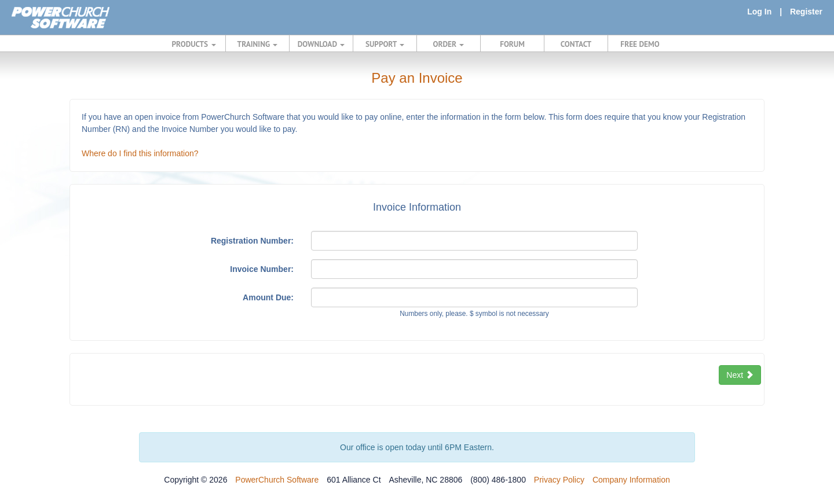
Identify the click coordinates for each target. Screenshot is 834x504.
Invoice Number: (262, 269)
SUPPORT (385, 44)
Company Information (631, 480)
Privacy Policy (559, 480)
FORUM (512, 44)
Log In (759, 12)
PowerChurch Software (277, 480)
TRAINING (258, 44)
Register (806, 12)
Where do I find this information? (140, 153)
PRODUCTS (194, 44)
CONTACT (576, 44)
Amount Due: (268, 297)
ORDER (449, 44)
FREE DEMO (640, 44)
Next (740, 375)
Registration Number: (252, 241)
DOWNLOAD (321, 44)
